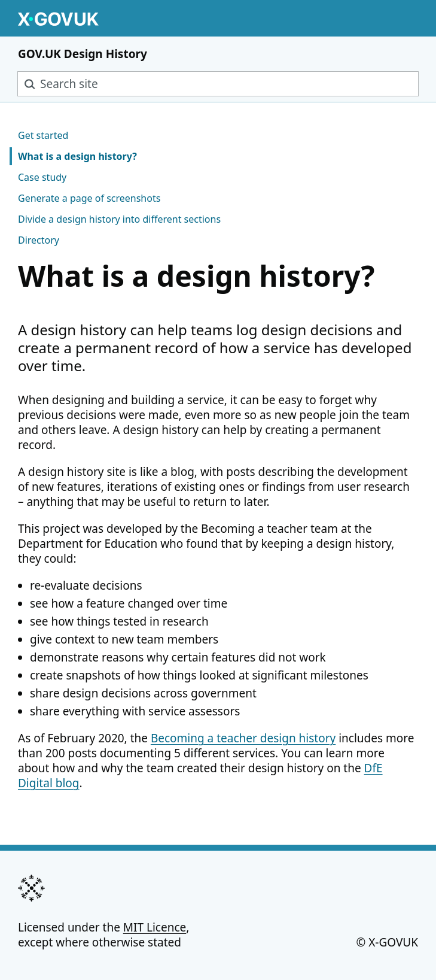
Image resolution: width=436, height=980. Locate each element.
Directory (39, 240)
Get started (43, 135)
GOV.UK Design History (83, 54)
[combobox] (218, 84)
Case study (42, 177)
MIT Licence (155, 927)
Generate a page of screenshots (89, 198)
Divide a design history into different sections (119, 219)
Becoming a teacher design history (243, 738)
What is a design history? (77, 156)
